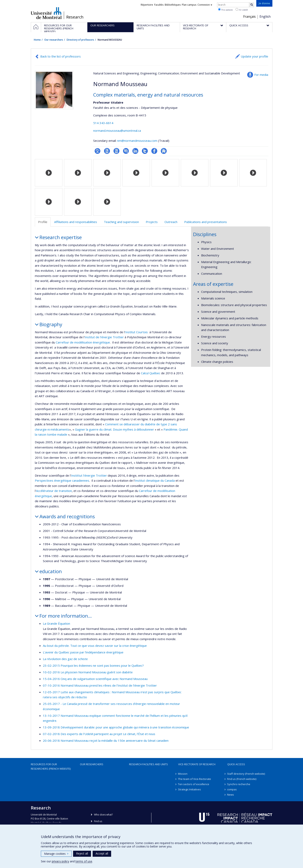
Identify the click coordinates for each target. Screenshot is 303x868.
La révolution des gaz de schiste (65, 659)
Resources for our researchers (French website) (51, 766)
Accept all (102, 853)
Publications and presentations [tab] (206, 222)
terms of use (84, 861)
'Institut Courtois (136, 332)
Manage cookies (56, 854)
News (231, 795)
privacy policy (60, 861)
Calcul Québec (150, 373)
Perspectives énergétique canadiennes (62, 480)
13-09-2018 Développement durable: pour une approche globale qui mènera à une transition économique (116, 727)
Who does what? (103, 815)
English (265, 16)
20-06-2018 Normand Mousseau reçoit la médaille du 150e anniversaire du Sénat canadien (106, 740)
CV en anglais (116, 151)
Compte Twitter (145, 151)
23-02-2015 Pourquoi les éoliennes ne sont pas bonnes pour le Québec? (93, 665)
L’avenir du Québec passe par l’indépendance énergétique (83, 652)
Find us (98, 821)
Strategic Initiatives (190, 789)
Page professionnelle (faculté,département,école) (98, 151)
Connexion (205, 5)
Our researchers (54, 40)
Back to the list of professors (60, 56)
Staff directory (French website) (246, 774)
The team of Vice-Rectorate (195, 779)
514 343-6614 (103, 123)
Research (75, 17)
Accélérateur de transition (54, 491)
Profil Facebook (154, 151)
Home (37, 40)
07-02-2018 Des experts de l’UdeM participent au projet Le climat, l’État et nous (99, 734)
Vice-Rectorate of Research (197, 764)
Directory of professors (80, 40)
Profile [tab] (43, 222)
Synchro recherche (239, 784)
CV (107, 151)
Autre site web (164, 151)
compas (232, 789)
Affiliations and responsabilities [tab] (76, 222)
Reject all (82, 853)
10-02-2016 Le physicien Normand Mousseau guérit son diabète (88, 672)
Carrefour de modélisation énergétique (83, 342)
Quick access (236, 764)
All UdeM (242, 10)
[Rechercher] (252, 5)
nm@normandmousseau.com (137, 141)
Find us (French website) (242, 779)
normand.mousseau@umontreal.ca (117, 131)
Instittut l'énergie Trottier (89, 475)
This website (225, 10)
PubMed (126, 151)
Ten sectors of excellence (194, 784)
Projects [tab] (152, 222)
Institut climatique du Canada (155, 480)
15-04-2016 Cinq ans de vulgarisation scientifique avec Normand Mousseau (95, 679)
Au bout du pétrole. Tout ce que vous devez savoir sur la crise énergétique (95, 646)
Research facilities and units (148, 764)
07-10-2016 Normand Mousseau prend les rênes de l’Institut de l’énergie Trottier (100, 685)
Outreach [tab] (171, 222)
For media (261, 75)
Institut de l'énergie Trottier (105, 337)
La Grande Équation (56, 623)
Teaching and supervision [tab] (121, 222)
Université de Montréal (46, 13)
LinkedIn (135, 151)
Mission (183, 774)
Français (249, 16)
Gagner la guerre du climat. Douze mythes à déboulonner (114, 429)
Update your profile (254, 56)
